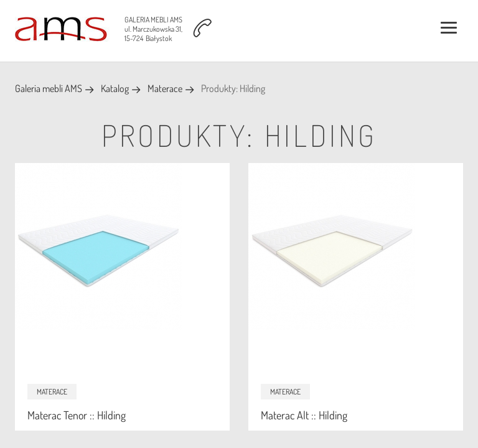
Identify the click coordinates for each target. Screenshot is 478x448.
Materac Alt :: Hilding (304, 415)
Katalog (115, 88)
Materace (165, 88)
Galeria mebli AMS (49, 88)
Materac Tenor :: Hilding (77, 415)
